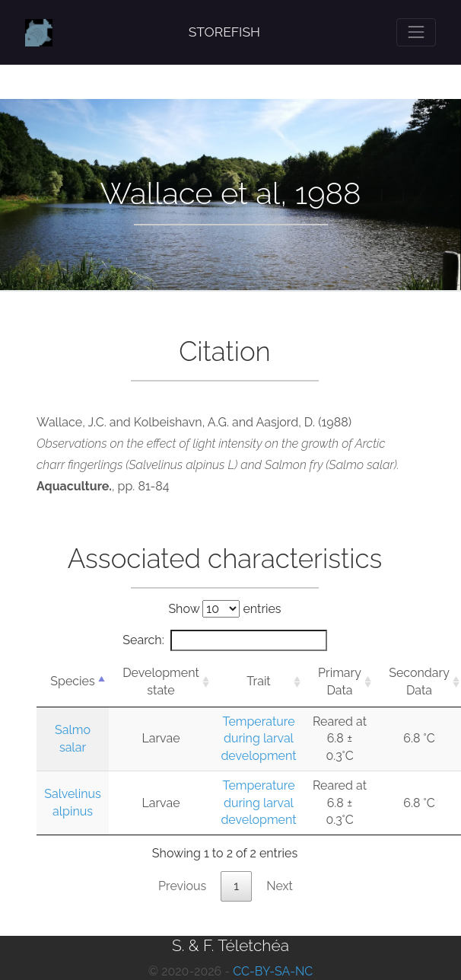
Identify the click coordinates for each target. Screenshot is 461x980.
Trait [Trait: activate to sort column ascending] (258, 681)
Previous (182, 886)
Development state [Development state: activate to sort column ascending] (161, 681)
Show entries (224, 609)
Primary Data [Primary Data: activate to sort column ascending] (340, 681)
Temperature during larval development (258, 739)
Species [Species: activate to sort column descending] (72, 681)
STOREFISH (224, 32)
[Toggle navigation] (416, 32)
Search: (224, 640)
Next (280, 886)
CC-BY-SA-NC (273, 971)
